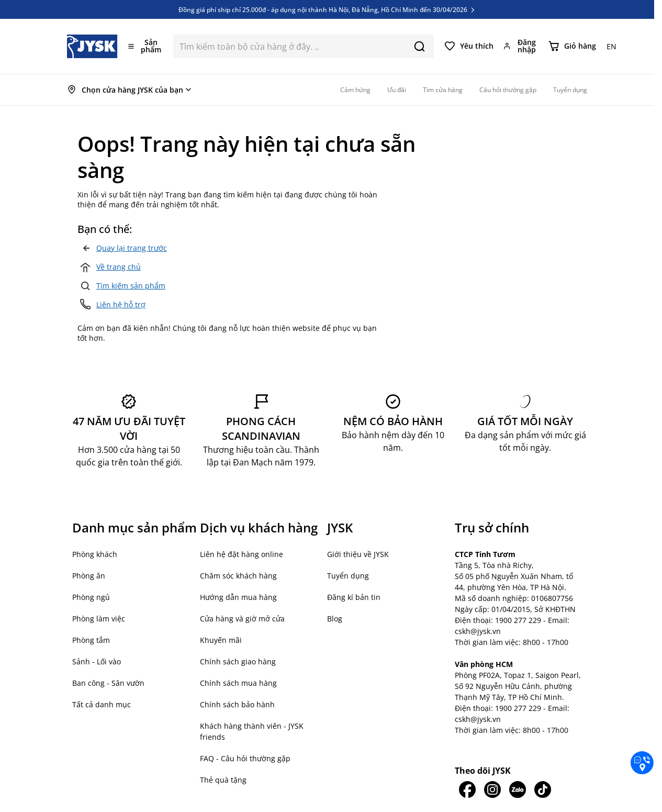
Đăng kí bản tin (354, 597)
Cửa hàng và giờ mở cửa (242, 619)
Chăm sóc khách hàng (238, 576)
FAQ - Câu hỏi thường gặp (245, 758)
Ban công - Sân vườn (108, 683)
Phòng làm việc (99, 619)
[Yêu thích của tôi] (469, 46)
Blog (335, 619)
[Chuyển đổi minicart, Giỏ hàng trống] (572, 46)
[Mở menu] (145, 46)
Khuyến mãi (221, 640)
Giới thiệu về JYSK (358, 554)
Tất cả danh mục (102, 704)
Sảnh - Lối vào (97, 661)
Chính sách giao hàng (238, 661)
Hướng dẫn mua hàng (238, 597)
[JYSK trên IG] (492, 789)
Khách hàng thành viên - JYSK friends (252, 731)
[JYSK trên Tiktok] (543, 789)
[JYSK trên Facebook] (467, 789)
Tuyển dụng (348, 576)
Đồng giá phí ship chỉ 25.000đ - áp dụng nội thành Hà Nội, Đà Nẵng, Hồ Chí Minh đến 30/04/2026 (327, 9)
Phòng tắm (91, 640)
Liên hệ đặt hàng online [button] (242, 554)
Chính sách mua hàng (238, 683)
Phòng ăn (89, 576)
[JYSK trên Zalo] (518, 789)
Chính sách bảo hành (237, 704)
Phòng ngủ (91, 597)
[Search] (419, 46)
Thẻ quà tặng (223, 780)
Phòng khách (95, 554)
